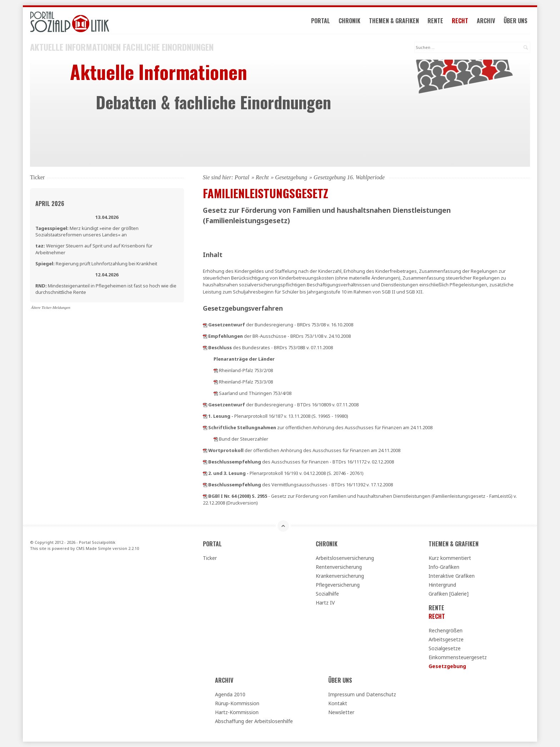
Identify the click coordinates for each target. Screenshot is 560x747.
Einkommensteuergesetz (458, 657)
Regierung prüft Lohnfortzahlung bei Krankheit (96, 264)
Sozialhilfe (327, 594)
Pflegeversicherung (338, 585)
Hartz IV (325, 603)
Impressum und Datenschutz (362, 694)
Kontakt (338, 703)
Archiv (486, 21)
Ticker (210, 558)
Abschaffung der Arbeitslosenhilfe (254, 721)
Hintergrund (442, 585)
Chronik (349, 21)
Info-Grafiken (444, 567)
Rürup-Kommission (237, 703)
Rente (435, 21)
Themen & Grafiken (394, 21)
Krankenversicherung (340, 576)
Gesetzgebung (291, 177)
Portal (321, 21)
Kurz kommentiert (450, 558)
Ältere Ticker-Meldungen (51, 307)
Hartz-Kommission (237, 712)
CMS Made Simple (94, 548)
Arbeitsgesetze (446, 639)
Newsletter (341, 712)
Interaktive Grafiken (452, 576)
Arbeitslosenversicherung (345, 558)
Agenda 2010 (230, 694)
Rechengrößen (446, 630)
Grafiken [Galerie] (449, 594)
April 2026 (50, 204)
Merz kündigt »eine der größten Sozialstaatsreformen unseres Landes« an (87, 231)
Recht (460, 21)
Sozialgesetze (445, 648)
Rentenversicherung (339, 567)
